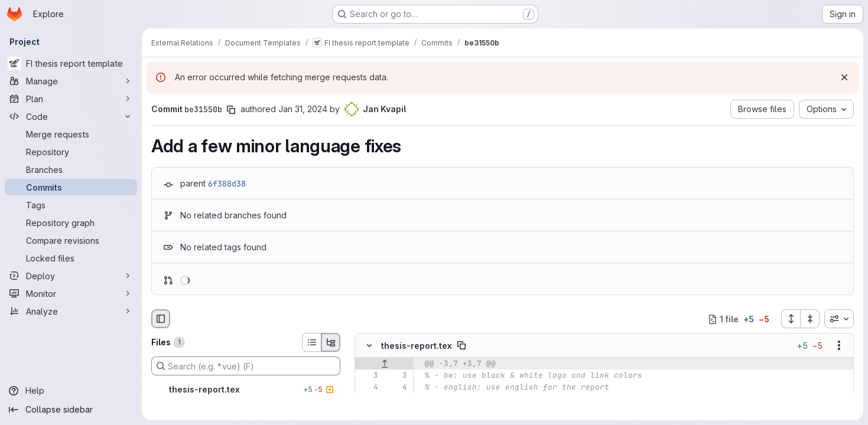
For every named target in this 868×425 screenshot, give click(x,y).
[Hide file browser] (161, 319)
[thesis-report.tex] (246, 390)
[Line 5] (368, 400)
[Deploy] (71, 276)
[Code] (71, 116)
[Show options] (839, 346)
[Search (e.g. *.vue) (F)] (246, 366)
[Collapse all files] (810, 319)
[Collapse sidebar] (71, 410)
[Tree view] (331, 342)
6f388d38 (227, 184)
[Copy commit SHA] (231, 110)
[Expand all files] (791, 319)
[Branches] (71, 169)
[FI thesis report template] (71, 63)
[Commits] (71, 187)
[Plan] (71, 99)
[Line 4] (368, 388)
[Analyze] (71, 311)
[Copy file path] (461, 346)
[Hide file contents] (369, 346)
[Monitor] (71, 293)
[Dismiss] (844, 77)
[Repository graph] (71, 223)
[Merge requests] (71, 134)
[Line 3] (368, 376)
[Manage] (71, 81)
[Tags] (71, 205)
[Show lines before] (384, 364)
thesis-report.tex (417, 346)
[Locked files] (71, 258)
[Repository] (71, 152)
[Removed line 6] (368, 411)
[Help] (71, 391)
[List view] (311, 342)
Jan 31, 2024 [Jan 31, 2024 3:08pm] (303, 109)
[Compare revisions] (71, 240)
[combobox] (839, 319)
